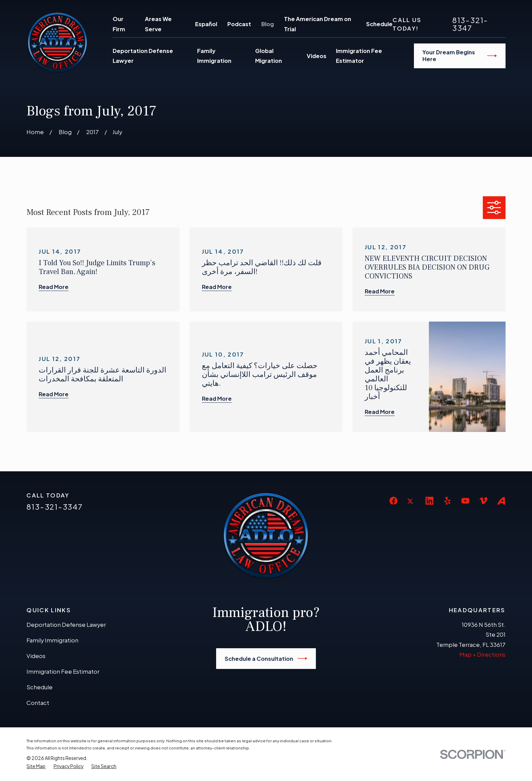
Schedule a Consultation (266, 658)
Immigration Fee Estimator (63, 671)
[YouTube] (465, 501)
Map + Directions (482, 655)
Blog (268, 24)
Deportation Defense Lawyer (66, 625)
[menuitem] (36, 766)
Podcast (239, 24)
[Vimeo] (483, 501)
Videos (36, 656)
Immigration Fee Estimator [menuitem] (359, 56)
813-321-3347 (470, 24)
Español (206, 24)
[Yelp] (447, 501)
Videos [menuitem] (317, 56)
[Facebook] (393, 501)
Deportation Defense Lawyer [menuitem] (143, 56)
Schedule (379, 24)
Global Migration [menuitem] (269, 56)
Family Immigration (52, 640)
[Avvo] (501, 501)
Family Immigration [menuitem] (214, 56)
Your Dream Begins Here (460, 56)
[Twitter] (411, 506)
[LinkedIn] (429, 501)
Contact (38, 703)
